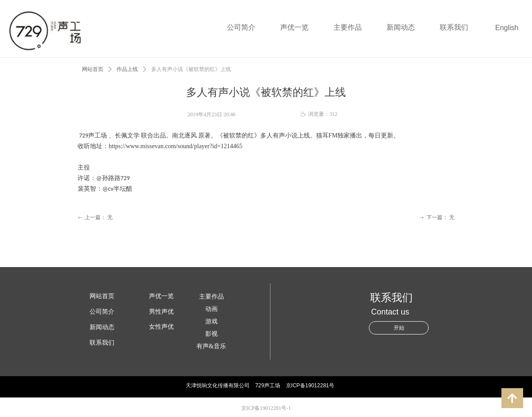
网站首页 (93, 69)
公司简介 (241, 27)
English (507, 28)
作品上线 (127, 69)
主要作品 (348, 27)
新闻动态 (401, 27)
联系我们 (454, 27)
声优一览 (294, 27)
